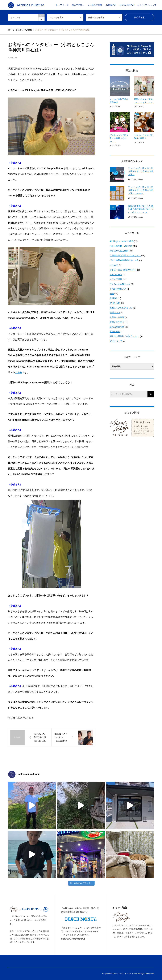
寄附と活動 (115, 303)
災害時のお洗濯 (117, 317)
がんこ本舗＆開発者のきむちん (124, 260)
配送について (116, 341)
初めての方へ (78, 5)
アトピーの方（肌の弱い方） (123, 270)
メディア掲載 (116, 279)
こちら (19, 372)
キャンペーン (116, 275)
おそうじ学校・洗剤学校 (121, 246)
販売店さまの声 (127, 5)
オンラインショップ (147, 5)
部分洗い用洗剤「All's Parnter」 (124, 336)
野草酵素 (138, 929)
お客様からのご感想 (119, 251)
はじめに (114, 265)
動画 (112, 294)
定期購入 (114, 298)
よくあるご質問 (95, 5)
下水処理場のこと (118, 289)
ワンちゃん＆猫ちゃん (120, 284)
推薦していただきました (121, 308)
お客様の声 (111, 5)
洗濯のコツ (115, 312)
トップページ (62, 5)
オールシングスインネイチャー (125, 973)
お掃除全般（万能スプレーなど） (125, 255)
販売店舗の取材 (117, 327)
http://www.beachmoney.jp (73, 939)
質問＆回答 (115, 332)
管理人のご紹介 (117, 322)
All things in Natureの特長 (121, 241)
